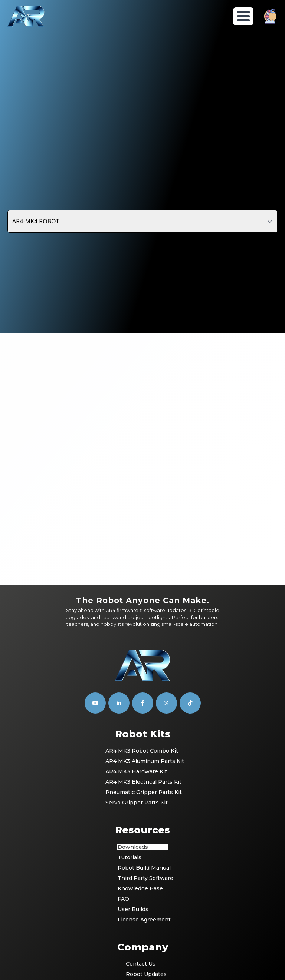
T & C (133, 921)
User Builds (133, 815)
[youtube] (95, 609)
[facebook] (143, 609)
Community (141, 890)
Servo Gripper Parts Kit (137, 708)
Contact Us (141, 870)
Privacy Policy (143, 932)
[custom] (166, 609)
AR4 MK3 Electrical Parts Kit (143, 688)
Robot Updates (143, 880)
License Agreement (143, 825)
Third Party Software (143, 784)
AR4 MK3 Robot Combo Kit (142, 657)
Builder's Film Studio (156, 971)
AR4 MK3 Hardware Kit (136, 677)
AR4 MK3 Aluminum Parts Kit (143, 667)
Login (133, 901)
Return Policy (143, 942)
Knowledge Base (140, 794)
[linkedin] (119, 609)
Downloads (133, 753)
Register (137, 911)
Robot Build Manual (143, 773)
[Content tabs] (142, 221)
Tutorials (130, 763)
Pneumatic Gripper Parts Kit (143, 698)
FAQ (123, 804)
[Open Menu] (243, 16)
